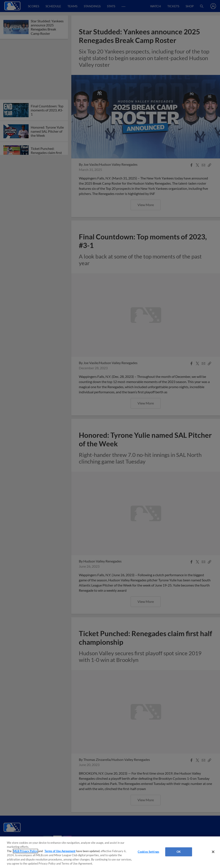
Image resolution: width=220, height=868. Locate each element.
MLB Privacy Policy (25, 851)
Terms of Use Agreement (60, 851)
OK (179, 852)
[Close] (213, 852)
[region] (110, 852)
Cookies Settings (148, 852)
